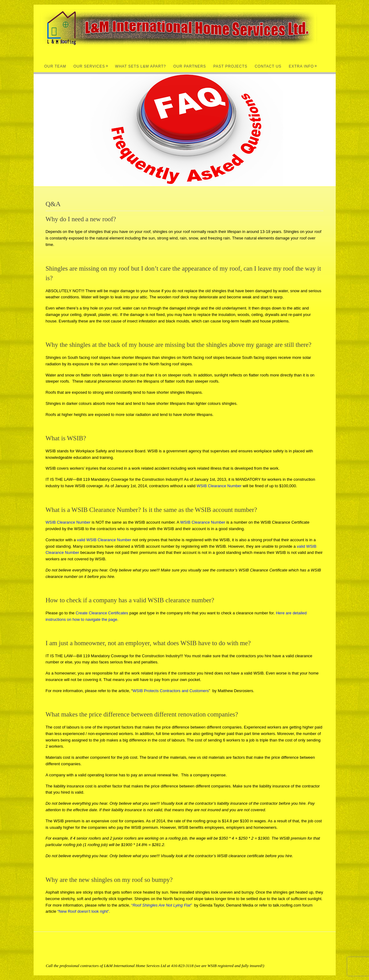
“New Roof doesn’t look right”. (84, 911)
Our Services (91, 66)
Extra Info (303, 66)
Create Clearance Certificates (102, 613)
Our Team (55, 66)
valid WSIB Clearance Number (104, 540)
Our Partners (190, 66)
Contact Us (268, 66)
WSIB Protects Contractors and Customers (171, 691)
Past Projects (230, 66)
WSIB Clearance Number (219, 486)
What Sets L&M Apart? (140, 66)
